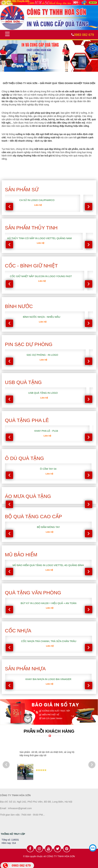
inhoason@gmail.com (18, 808)
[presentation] (9, 207)
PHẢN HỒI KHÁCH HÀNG (49, 731)
